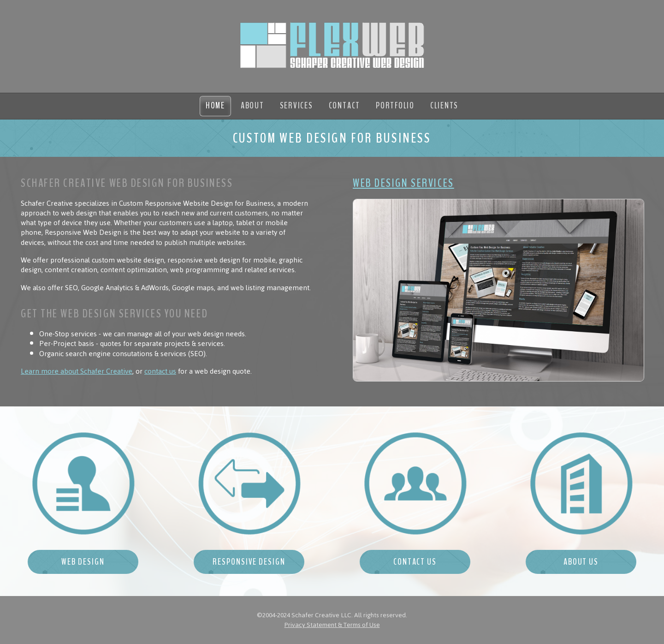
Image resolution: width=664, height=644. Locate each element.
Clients (444, 106)
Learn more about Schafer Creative (77, 371)
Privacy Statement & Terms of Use (332, 625)
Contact (344, 106)
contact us (160, 371)
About (252, 106)
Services (296, 106)
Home (215, 106)
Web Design (83, 562)
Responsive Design (249, 562)
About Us (581, 562)
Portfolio (395, 106)
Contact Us (415, 562)
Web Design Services (403, 183)
